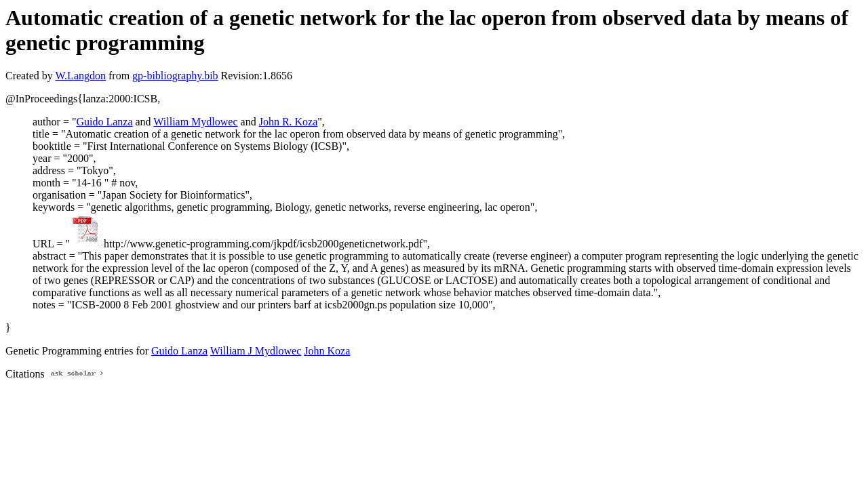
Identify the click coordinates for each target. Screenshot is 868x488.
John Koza (327, 351)
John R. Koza (289, 122)
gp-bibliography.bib (175, 76)
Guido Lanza (104, 122)
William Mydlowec (195, 122)
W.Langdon (80, 76)
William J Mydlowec (256, 351)
